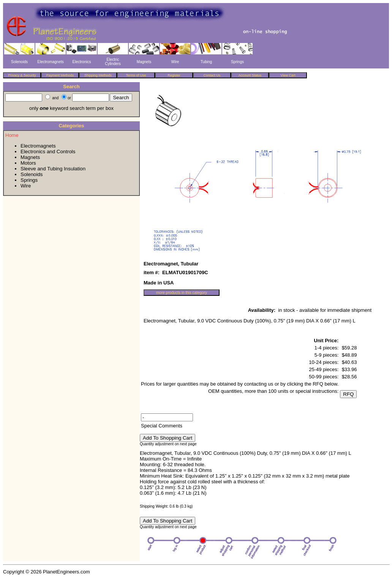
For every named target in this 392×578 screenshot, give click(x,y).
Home (12, 135)
